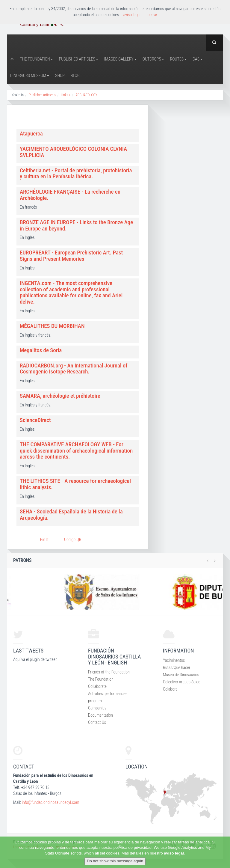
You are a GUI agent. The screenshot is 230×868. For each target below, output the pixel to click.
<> (12, 59)
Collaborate (97, 686)
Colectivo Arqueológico (182, 682)
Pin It (44, 540)
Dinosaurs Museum (30, 76)
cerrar (152, 15)
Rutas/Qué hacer (177, 667)
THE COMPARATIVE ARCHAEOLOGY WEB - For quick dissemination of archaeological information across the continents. (76, 451)
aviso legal (174, 853)
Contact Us (97, 722)
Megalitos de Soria (41, 350)
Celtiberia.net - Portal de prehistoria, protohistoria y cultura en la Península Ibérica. (76, 174)
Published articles (79, 59)
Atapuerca (31, 134)
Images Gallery (120, 59)
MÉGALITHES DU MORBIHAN (52, 326)
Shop (60, 76)
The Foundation (37, 59)
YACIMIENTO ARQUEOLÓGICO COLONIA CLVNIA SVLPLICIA (73, 152)
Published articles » (42, 95)
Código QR (73, 540)
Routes (178, 59)
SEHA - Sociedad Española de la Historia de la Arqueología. (71, 515)
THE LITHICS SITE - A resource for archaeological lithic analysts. (75, 484)
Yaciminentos (174, 660)
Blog (75, 76)
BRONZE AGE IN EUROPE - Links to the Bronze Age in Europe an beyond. (76, 225)
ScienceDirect (35, 420)
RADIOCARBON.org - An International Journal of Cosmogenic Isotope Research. (74, 369)
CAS (198, 59)
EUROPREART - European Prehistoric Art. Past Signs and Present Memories (71, 256)
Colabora (170, 689)
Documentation (100, 715)
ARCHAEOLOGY (86, 95)
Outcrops (153, 59)
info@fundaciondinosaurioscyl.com (50, 802)
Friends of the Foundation (109, 672)
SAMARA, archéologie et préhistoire (60, 396)
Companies (97, 708)
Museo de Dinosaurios (181, 675)
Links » (66, 95)
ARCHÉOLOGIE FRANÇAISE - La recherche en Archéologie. (70, 195)
